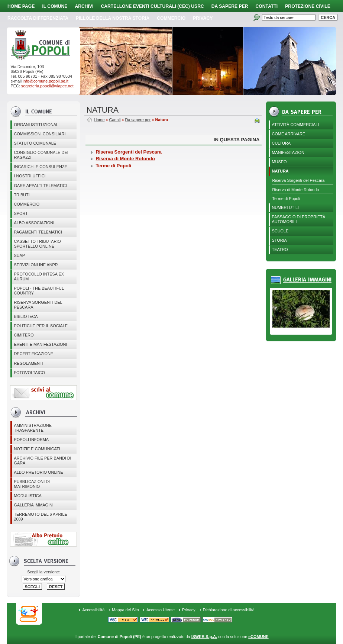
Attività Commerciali (296, 125)
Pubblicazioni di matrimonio (32, 484)
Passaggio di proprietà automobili (299, 219)
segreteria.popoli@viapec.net (47, 86)
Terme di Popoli (286, 199)
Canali (115, 120)
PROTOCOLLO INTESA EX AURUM (39, 276)
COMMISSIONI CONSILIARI (40, 134)
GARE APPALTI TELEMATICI (40, 186)
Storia (279, 240)
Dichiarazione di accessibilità (229, 610)
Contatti (267, 6)
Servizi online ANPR (36, 265)
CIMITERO (24, 335)
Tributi (22, 195)
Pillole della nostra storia (113, 18)
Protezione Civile (308, 6)
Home (99, 120)
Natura (280, 171)
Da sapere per (230, 6)
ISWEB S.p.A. (204, 637)
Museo (279, 162)
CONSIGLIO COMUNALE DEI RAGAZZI (41, 155)
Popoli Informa (31, 439)
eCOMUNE (258, 637)
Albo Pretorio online (38, 472)
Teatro (280, 249)
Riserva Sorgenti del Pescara (38, 305)
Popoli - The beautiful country (39, 291)
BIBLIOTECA (26, 316)
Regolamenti (28, 363)
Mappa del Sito (125, 610)
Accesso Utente (161, 610)
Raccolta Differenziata (38, 18)
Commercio (171, 18)
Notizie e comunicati (37, 449)
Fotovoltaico (29, 373)
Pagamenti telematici (38, 232)
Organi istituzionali (37, 125)
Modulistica (27, 496)
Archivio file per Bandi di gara (42, 461)
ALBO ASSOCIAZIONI (34, 223)
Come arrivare (289, 134)
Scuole (280, 231)
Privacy (189, 610)
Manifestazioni (289, 152)
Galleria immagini (33, 505)
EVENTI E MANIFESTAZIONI (40, 344)
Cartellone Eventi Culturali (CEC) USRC (152, 6)
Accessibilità (93, 610)
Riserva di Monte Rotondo (296, 190)
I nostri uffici (30, 176)
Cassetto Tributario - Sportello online (38, 244)
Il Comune (55, 6)
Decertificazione (33, 354)
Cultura (281, 143)
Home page (21, 6)
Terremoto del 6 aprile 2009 (40, 517)
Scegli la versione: (43, 572)
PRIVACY (203, 18)
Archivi (84, 6)
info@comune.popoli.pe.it (46, 81)
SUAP (19, 255)
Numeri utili (286, 207)
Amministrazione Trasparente (33, 428)
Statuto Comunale (35, 143)
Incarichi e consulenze (40, 167)
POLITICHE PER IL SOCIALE (41, 326)
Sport (21, 213)
